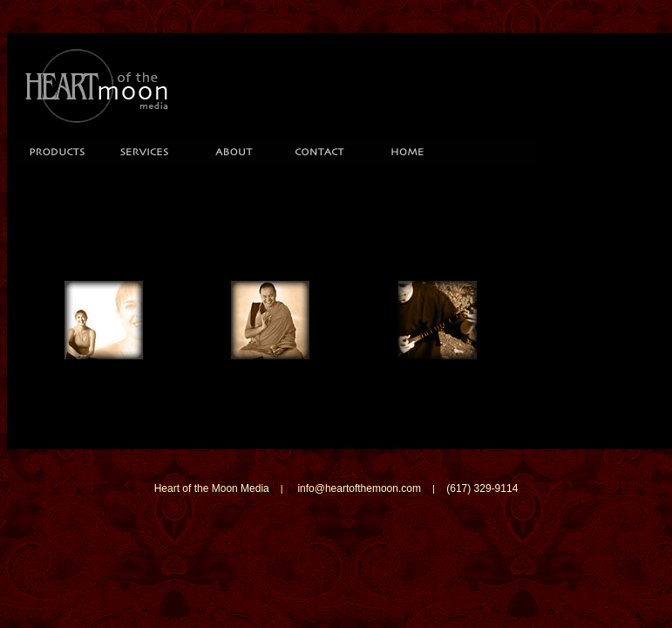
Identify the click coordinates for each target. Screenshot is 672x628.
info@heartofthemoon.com (359, 488)
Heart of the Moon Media (212, 488)
